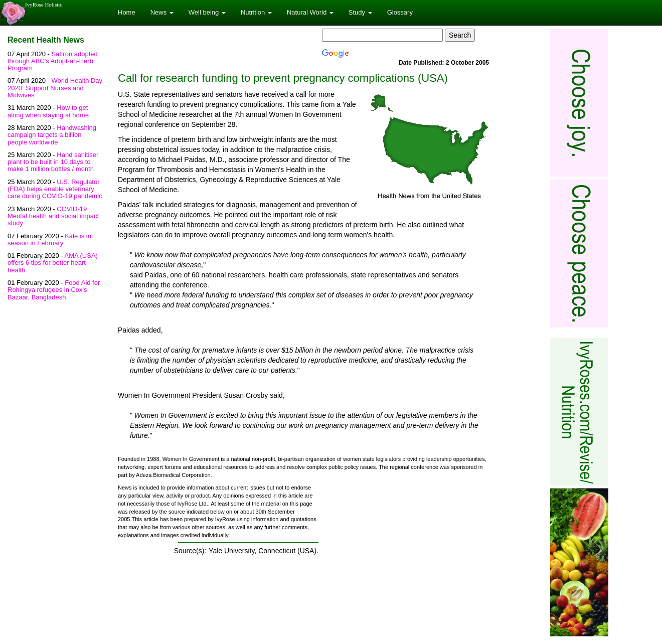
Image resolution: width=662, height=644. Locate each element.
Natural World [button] (310, 12)
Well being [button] (207, 12)
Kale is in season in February (49, 239)
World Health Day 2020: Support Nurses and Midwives (55, 88)
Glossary (400, 12)
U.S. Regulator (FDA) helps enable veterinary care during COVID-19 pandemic (55, 189)
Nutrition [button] (256, 12)
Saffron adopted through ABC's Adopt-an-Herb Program (53, 61)
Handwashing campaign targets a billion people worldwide (52, 135)
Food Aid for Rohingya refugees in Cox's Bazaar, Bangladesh (54, 290)
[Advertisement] (405, 553)
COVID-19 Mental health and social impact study (53, 216)
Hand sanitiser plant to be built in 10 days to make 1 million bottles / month (53, 162)
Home (127, 12)
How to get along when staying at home (48, 111)
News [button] (162, 12)
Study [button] (360, 12)
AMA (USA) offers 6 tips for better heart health (53, 263)
